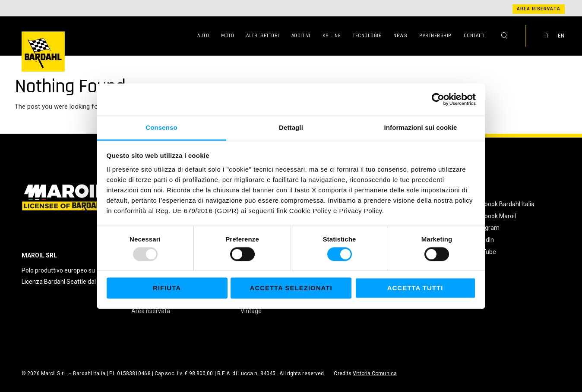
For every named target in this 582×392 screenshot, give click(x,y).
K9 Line (332, 36)
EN (561, 36)
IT (547, 36)
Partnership (435, 36)
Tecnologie (367, 36)
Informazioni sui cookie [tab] (421, 127)
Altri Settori (263, 36)
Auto (203, 36)
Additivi (301, 36)
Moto (228, 36)
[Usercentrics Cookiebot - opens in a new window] (438, 99)
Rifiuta (167, 288)
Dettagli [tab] (291, 127)
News (400, 36)
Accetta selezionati (291, 288)
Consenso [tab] (161, 127)
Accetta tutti (415, 288)
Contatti (474, 36)
